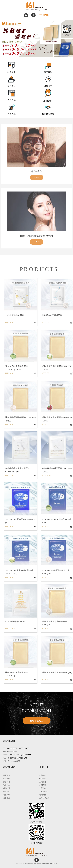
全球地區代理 (37, 721)
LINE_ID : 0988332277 (11, 761)
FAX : (5, 751)
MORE (37, 172)
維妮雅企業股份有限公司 (37, 6)
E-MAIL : (6, 755)
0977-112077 (24, 748)
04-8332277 (12, 748)
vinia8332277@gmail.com (20, 755)
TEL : (5, 748)
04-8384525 (12, 751)
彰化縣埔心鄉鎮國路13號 (18, 758)
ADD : (5, 758)
